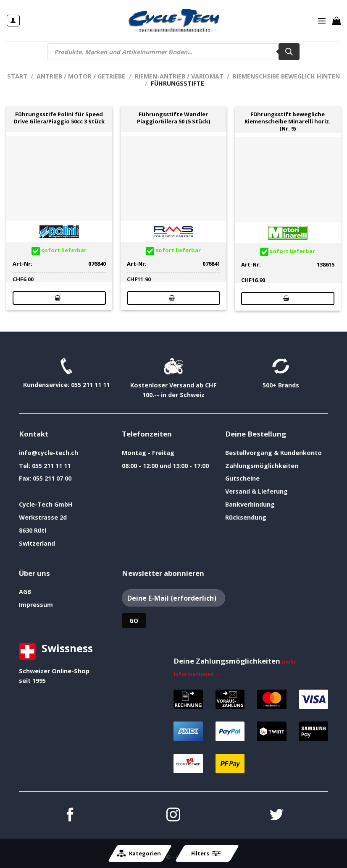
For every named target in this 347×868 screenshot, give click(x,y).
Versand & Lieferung (256, 491)
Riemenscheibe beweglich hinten (286, 76)
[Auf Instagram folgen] (173, 816)
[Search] (289, 52)
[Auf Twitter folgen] (277, 816)
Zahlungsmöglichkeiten (262, 466)
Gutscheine (242, 478)
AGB (25, 592)
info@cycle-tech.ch (49, 453)
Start (17, 76)
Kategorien (139, 853)
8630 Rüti (33, 530)
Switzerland (37, 543)
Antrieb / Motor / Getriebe (81, 76)
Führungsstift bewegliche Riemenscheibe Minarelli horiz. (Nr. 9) (288, 121)
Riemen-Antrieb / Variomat (179, 76)
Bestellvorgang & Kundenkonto (273, 453)
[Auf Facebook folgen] (70, 816)
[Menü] (322, 21)
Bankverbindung (250, 504)
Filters (206, 853)
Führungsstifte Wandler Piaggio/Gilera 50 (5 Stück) (173, 118)
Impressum (36, 605)
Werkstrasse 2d (43, 517)
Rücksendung (246, 517)
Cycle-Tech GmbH (46, 504)
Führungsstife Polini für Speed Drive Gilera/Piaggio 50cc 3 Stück (59, 118)
